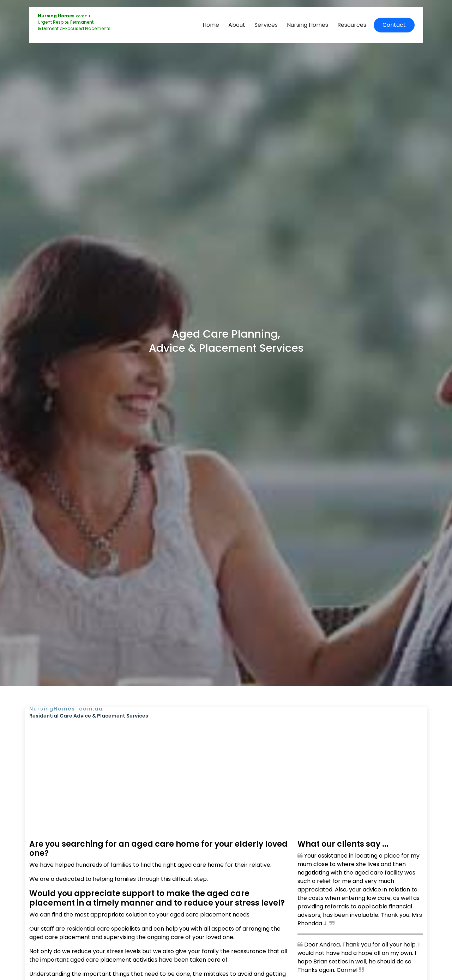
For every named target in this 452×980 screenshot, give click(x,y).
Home (211, 25)
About (237, 25)
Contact (394, 25)
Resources (352, 25)
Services (266, 25)
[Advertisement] (226, 773)
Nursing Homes (308, 25)
